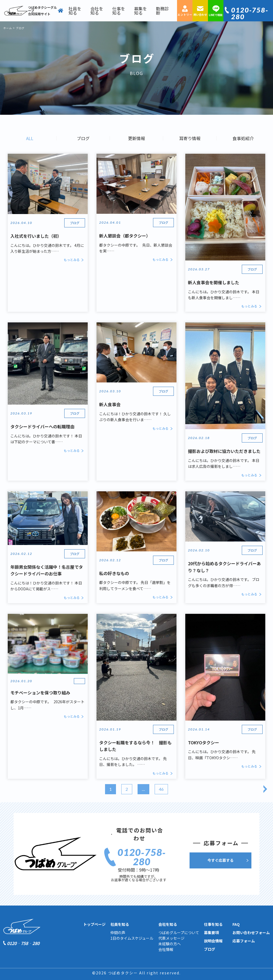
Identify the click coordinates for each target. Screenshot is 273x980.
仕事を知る (119, 11)
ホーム (8, 28)
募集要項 (211, 932)
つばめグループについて (179, 932)
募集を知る (140, 11)
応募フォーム (244, 941)
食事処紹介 (243, 138)
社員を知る (75, 11)
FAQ (236, 924)
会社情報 (166, 949)
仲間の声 (118, 932)
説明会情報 (213, 941)
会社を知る (97, 11)
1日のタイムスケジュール (132, 938)
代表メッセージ (171, 938)
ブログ (83, 138)
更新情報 (136, 138)
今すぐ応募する (220, 860)
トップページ (94, 924)
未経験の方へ (170, 944)
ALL (30, 138)
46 (161, 789)
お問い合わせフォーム (251, 932)
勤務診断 (162, 11)
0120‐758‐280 (250, 13)
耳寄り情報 (190, 138)
